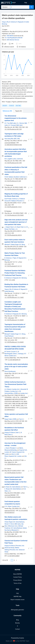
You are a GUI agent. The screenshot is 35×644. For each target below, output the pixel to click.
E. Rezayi (7, 489)
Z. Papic (14, 258)
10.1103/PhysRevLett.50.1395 (13, 163)
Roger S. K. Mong (20, 334)
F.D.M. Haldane (9, 177)
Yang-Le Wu (5, 22)
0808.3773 (11, 462)
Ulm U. (14, 454)
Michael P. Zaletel (10, 245)
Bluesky (17, 623)
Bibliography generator (17, 610)
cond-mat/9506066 (10, 143)
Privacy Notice (17, 580)
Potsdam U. (13, 448)
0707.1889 (11, 534)
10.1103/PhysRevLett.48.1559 (13, 129)
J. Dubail (7, 227)
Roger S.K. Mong (20, 245)
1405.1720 (11, 295)
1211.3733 (11, 340)
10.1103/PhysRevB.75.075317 (13, 473)
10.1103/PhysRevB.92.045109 (14, 38)
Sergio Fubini (8, 419)
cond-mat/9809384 (10, 495)
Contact (17, 629)
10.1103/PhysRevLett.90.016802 (14, 189)
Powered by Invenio (18, 638)
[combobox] (20, 7)
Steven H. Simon (9, 524)
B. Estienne (13, 22)
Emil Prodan (8, 199)
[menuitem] (26, 3)
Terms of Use (17, 583)
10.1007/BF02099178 (14, 360)
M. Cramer (13, 452)
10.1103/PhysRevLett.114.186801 (14, 320)
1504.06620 (10, 36)
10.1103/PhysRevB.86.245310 (13, 235)
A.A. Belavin (8, 389)
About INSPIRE (17, 574)
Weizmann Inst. (13, 526)
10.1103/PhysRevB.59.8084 (12, 497)
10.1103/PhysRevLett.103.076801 (14, 215)
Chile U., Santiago (18, 354)
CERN (16, 393)
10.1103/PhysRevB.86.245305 (13, 249)
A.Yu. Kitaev (8, 506)
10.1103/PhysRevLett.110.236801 (14, 342)
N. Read (18, 227)
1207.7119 (8, 233)
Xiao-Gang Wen (9, 139)
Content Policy (17, 577)
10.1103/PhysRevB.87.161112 (13, 266)
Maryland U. (15, 530)
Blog (18, 620)
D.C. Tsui (7, 123)
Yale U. (12, 227)
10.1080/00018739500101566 (13, 145)
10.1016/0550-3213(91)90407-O (14, 439)
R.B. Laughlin (8, 159)
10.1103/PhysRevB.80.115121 (13, 207)
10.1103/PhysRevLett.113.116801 (14, 297)
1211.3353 (8, 264)
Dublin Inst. (13, 356)
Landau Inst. (16, 389)
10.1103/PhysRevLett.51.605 (13, 181)
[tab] (7, 111)
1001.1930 (8, 205)
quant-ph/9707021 (10, 511)
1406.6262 (11, 318)
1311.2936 (12, 280)
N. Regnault (20, 22)
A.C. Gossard (12, 125)
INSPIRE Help (17, 596)
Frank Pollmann (9, 336)
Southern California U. (20, 177)
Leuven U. (14, 352)
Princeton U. (20, 201)
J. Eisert (7, 448)
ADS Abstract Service (13, 40)
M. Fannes (8, 352)
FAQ (17, 593)
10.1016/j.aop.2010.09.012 (12, 378)
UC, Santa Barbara (15, 487)
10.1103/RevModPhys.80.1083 (13, 536)
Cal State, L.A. (13, 229)
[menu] (27, 3)
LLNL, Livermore (18, 159)
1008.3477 (8, 376)
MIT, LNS (17, 139)
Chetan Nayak (9, 522)
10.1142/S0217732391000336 (13, 423)
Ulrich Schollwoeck (10, 371)
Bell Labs (13, 123)
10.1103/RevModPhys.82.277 (13, 464)
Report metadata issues (17, 600)
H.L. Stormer (20, 123)
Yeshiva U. (15, 199)
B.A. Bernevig (23, 278)
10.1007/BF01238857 (13, 556)
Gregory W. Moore (10, 433)
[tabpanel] (17, 338)
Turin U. (21, 419)
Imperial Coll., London (15, 456)
